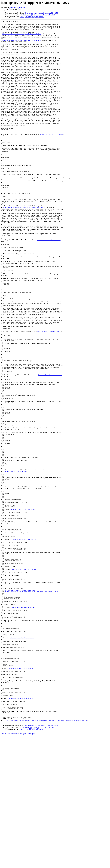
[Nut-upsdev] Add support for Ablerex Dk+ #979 (42, 13)
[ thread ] (28, 17)
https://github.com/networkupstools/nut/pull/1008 (22, 44)
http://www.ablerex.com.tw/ (15, 560)
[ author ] (41, 17)
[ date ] (22, 17)
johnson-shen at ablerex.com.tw (51, 157)
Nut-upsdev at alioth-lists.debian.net (20, 700)
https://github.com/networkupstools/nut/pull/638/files (24, 244)
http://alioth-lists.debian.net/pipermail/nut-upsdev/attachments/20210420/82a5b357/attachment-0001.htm (46, 853)
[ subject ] (34, 17)
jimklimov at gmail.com (17, 8)
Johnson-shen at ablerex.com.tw (23, 605)
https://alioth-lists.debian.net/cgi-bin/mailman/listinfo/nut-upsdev (32, 702)
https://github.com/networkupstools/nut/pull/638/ (22, 37)
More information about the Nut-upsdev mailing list (18, 866)
